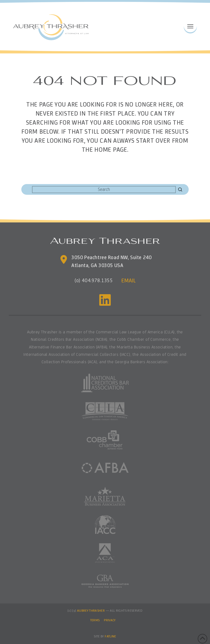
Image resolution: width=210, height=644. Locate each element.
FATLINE (110, 636)
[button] (190, 26)
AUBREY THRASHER (91, 611)
